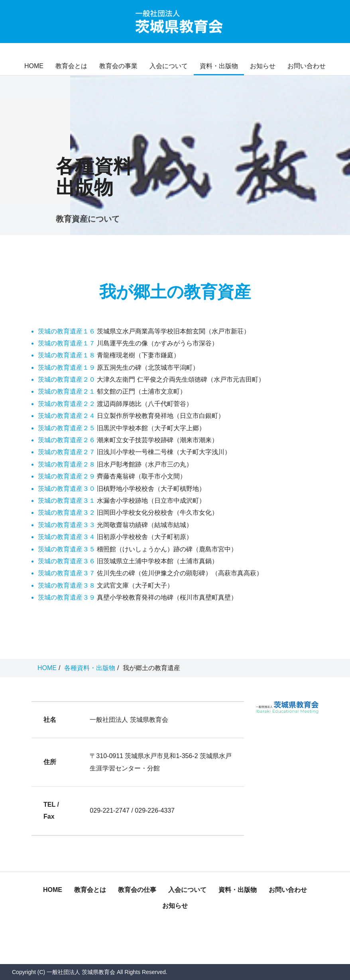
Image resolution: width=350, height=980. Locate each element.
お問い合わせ (307, 66)
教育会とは (71, 66)
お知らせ (263, 66)
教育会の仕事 (137, 890)
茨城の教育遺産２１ (67, 391)
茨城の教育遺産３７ (67, 573)
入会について (169, 66)
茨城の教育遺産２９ (67, 476)
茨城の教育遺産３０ (67, 489)
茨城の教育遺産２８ (67, 464)
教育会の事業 (118, 66)
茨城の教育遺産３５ (67, 549)
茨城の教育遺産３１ (67, 501)
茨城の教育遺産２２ (67, 404)
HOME (34, 66)
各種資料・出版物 (90, 668)
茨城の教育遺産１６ (67, 331)
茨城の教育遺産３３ (67, 525)
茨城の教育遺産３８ (67, 585)
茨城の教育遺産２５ (67, 428)
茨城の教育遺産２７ (67, 452)
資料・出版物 (219, 66)
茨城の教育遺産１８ (67, 355)
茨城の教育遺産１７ (67, 343)
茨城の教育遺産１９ (67, 367)
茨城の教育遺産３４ (67, 537)
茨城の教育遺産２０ (67, 379)
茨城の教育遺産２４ (67, 416)
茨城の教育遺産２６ (67, 440)
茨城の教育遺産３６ (67, 561)
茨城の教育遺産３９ (67, 597)
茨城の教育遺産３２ (67, 513)
